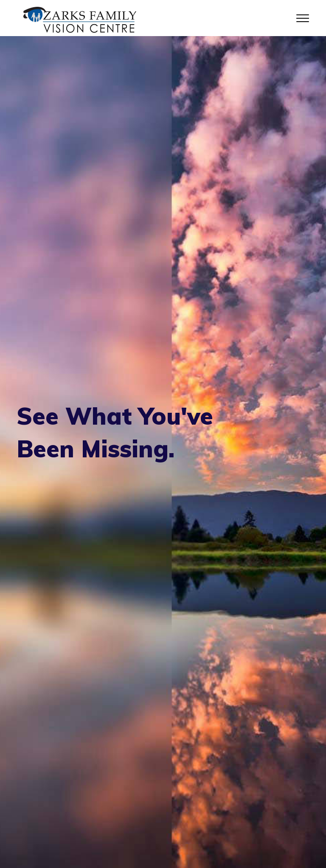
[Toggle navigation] (303, 18)
